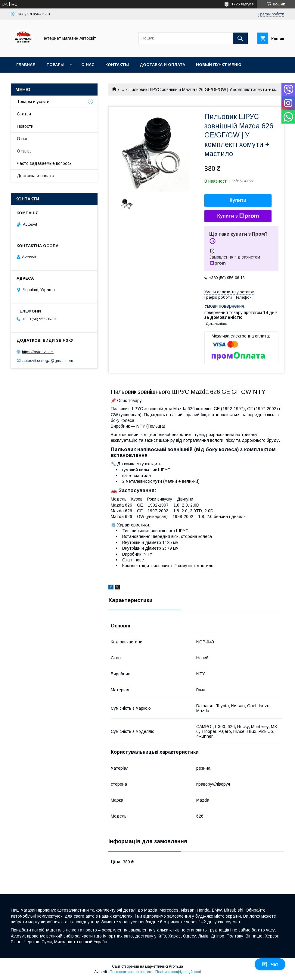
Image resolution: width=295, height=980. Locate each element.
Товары (55, 65)
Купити (238, 200)
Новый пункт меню (219, 65)
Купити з (238, 216)
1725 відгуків (243, 4)
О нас (88, 65)
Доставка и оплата (162, 65)
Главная (26, 65)
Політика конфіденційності (178, 972)
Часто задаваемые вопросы (45, 163)
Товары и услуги (33, 102)
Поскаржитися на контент (131, 972)
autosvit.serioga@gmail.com (48, 360)
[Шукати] (240, 38)
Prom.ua (176, 966)
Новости (25, 126)
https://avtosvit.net (38, 352)
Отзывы (25, 151)
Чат (270, 964)
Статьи (24, 114)
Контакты (117, 65)
